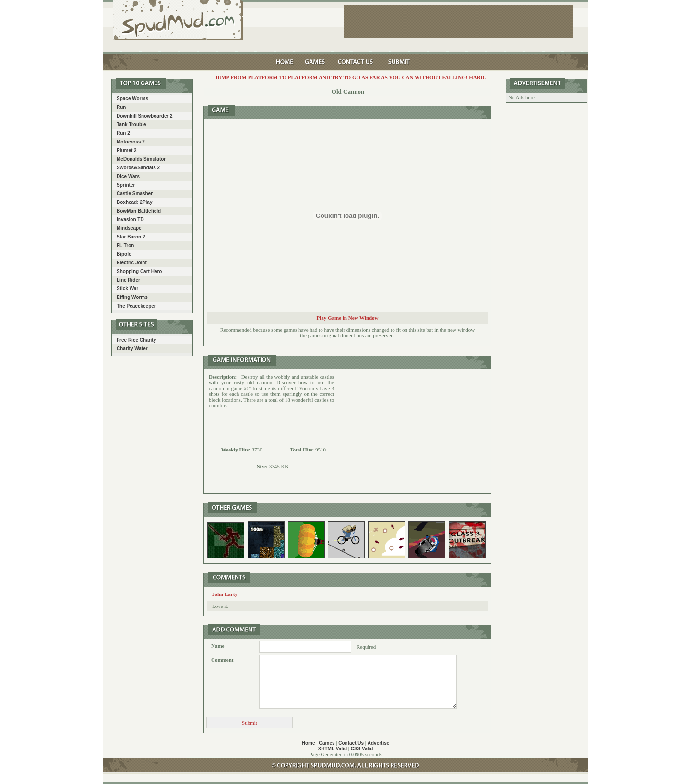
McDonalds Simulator (141, 159)
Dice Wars (128, 176)
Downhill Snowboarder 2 (145, 116)
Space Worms (132, 99)
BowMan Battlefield (139, 211)
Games (327, 743)
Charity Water (132, 349)
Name (218, 646)
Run (121, 107)
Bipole (124, 254)
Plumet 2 (127, 150)
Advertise (379, 743)
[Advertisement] (413, 431)
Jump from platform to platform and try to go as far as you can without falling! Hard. (351, 77)
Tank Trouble (131, 125)
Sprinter (126, 185)
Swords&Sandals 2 (138, 168)
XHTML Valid (333, 749)
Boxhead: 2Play (134, 202)
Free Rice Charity (136, 340)
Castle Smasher (135, 194)
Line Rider (128, 280)
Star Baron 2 (131, 237)
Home (309, 743)
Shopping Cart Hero (139, 271)
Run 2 (123, 133)
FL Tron (125, 245)
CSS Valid (362, 749)
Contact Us (351, 743)
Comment (222, 660)
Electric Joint (132, 263)
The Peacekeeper (136, 306)
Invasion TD (130, 220)
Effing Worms (132, 297)
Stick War (127, 289)
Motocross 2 (131, 142)
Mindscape (129, 228)
